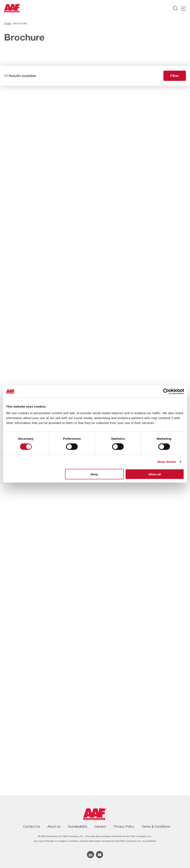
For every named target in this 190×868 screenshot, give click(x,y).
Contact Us (32, 826)
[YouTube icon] (99, 855)
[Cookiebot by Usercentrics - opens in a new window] (166, 392)
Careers (100, 826)
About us (54, 826)
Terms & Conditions (156, 826)
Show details (167, 462)
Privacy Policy (124, 826)
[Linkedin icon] (91, 855)
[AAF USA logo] (12, 8)
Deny (94, 474)
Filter (175, 76)
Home (8, 24)
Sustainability (78, 826)
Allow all (155, 474)
